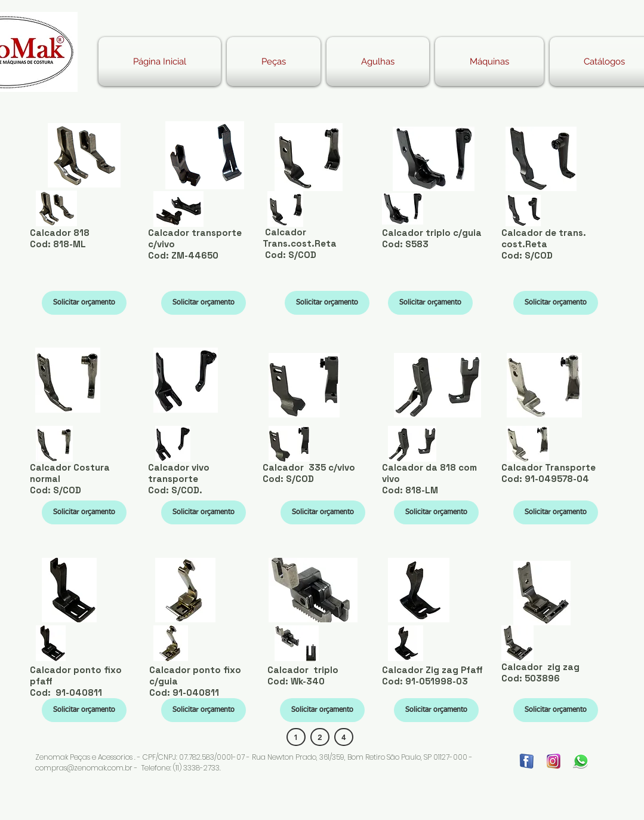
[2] (320, 737)
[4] (344, 737)
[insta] (554, 761)
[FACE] (527, 761)
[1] (296, 737)
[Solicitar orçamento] (84, 303)
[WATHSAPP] (580, 761)
